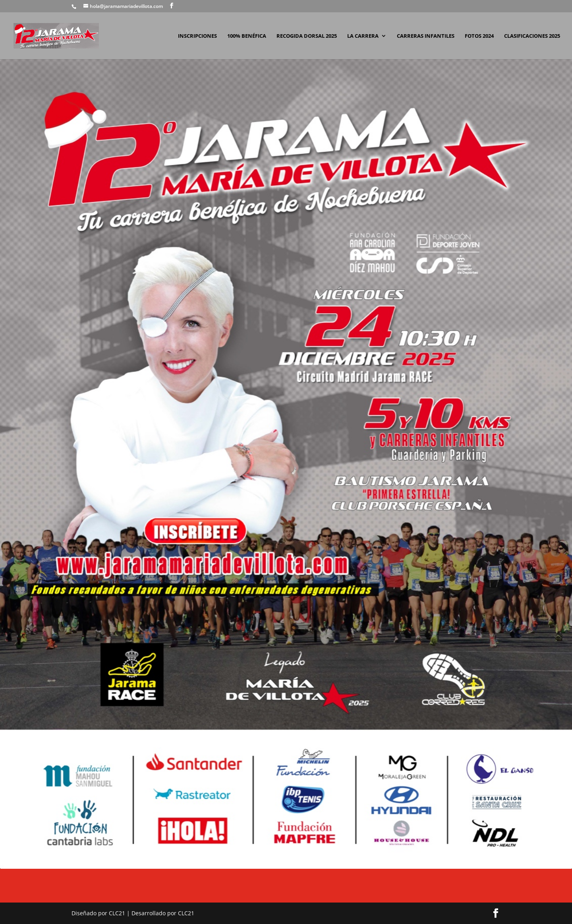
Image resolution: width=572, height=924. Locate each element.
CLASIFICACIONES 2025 (532, 36)
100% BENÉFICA (247, 36)
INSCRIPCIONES (197, 36)
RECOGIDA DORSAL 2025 (307, 36)
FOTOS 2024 (479, 36)
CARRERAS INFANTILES (426, 36)
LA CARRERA (363, 36)
